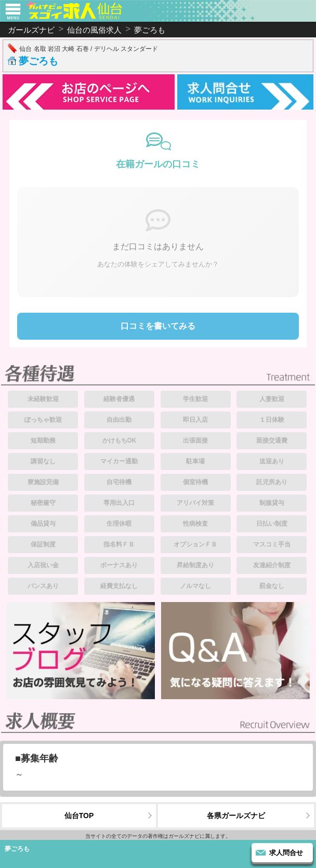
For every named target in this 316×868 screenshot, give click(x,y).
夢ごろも (38, 61)
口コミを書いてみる (158, 326)
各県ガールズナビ (236, 816)
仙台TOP (79, 816)
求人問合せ (286, 853)
